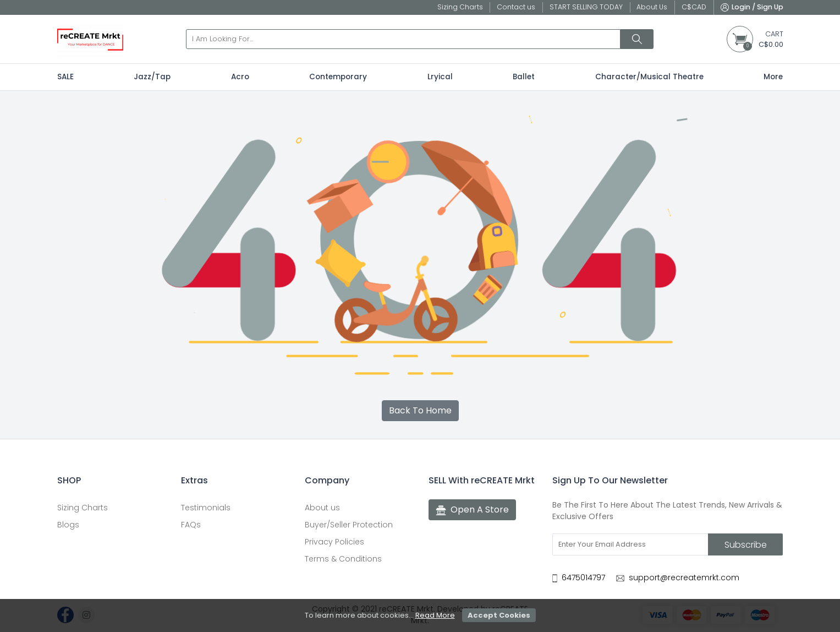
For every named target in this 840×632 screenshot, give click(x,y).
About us (322, 508)
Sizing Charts (83, 508)
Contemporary (338, 77)
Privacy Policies (334, 542)
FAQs (191, 525)
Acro (240, 77)
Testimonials (206, 508)
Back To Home (420, 410)
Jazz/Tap (152, 77)
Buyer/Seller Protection (349, 525)
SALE (65, 77)
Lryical (440, 77)
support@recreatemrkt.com (684, 577)
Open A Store (472, 510)
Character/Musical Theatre (649, 77)
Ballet (524, 77)
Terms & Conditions (343, 559)
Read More (435, 615)
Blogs (68, 525)
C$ (694, 7)
